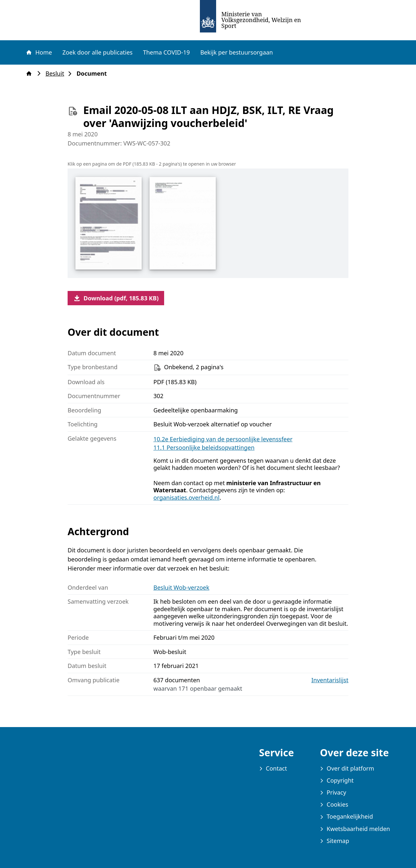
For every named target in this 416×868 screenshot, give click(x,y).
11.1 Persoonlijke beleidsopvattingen (204, 447)
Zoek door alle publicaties (97, 52)
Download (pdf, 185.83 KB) (116, 298)
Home (39, 52)
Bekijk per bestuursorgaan (237, 52)
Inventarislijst (330, 680)
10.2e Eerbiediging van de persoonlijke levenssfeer (223, 439)
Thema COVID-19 (166, 52)
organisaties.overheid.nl (186, 497)
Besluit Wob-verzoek (181, 587)
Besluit (57, 74)
